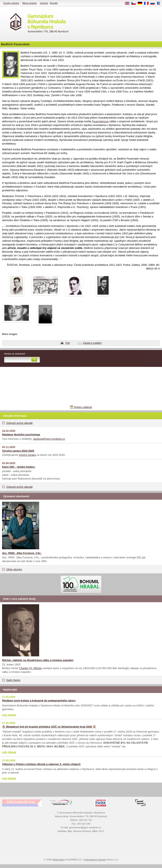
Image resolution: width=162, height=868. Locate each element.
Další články (13, 680)
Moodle (54, 3)
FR (148, 3)
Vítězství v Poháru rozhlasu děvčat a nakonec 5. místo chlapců (41, 764)
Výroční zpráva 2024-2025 (18, 451)
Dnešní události (83, 407)
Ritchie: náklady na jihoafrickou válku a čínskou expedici (38, 660)
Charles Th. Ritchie (30, 668)
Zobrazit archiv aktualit (19, 423)
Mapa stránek (29, 3)
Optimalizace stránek (95, 860)
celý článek (9, 715)
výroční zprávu (27, 455)
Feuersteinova (100, 121)
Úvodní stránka (11, 3)
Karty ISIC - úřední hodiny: (19, 467)
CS (135, 3)
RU (154, 3)
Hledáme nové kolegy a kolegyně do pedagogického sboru (39, 701)
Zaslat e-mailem (92, 343)
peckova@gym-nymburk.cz (49, 439)
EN (129, 3)
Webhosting (59, 860)
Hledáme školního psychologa (21, 435)
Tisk (67, 343)
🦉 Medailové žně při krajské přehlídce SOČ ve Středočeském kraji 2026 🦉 (49, 727)
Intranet (44, 3)
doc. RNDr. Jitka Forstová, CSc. (22, 553)
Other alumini (14, 569)
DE (141, 3)
